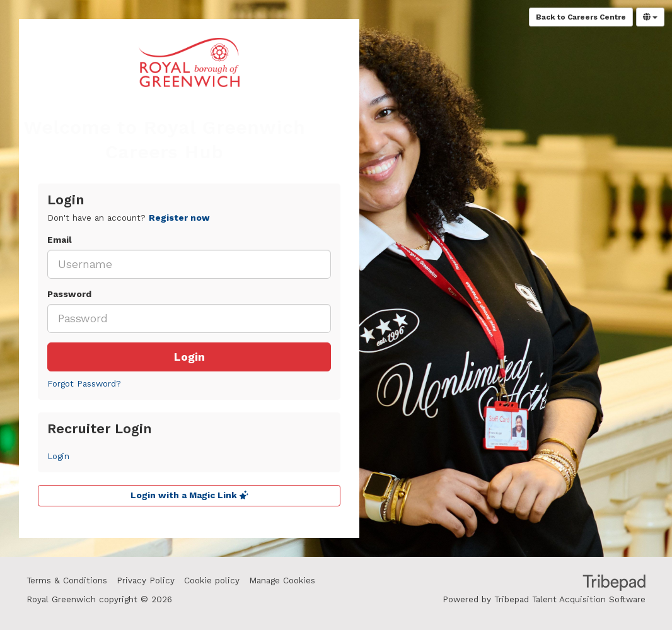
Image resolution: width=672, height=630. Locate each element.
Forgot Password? (84, 384)
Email (60, 240)
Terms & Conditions (67, 580)
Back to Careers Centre (581, 17)
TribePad (614, 584)
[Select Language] (650, 17)
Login (189, 357)
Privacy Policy (146, 580)
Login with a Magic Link (189, 495)
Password (69, 294)
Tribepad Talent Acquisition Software (570, 599)
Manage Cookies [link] (282, 580)
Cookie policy (212, 580)
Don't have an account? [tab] (129, 218)
